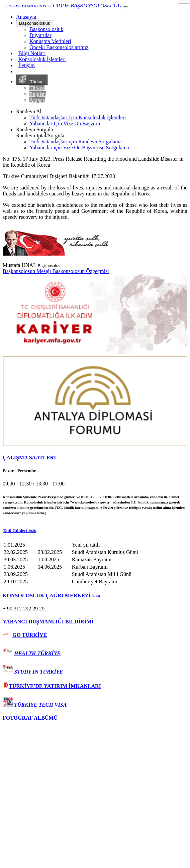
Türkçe (32, 80)
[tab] (95, 458)
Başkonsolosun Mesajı (27, 271)
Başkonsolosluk (35, 23)
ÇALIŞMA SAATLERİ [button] (29, 458)
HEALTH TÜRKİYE (37, 653)
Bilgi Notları (32, 53)
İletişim (27, 65)
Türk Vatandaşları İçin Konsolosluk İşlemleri (78, 117)
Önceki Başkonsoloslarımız (59, 47)
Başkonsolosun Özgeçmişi (80, 271)
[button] (95, 531)
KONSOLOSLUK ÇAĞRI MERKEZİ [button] (51, 596)
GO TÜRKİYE (30, 635)
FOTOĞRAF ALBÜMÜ (30, 718)
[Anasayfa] (26, 17)
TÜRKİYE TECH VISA (40, 705)
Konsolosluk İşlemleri (42, 59)
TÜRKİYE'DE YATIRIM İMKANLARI (52, 686)
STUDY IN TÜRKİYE (38, 672)
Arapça (37, 100)
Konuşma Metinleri (50, 41)
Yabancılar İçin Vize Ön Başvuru (65, 123)
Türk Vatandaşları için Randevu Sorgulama (76, 141)
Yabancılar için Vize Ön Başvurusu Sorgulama (79, 148)
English (38, 94)
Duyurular (40, 35)
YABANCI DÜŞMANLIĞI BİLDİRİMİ (48, 622)
